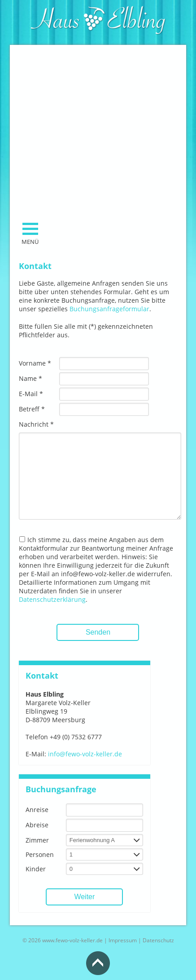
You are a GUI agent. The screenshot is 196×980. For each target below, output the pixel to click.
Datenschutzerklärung (52, 599)
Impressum (123, 940)
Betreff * (32, 409)
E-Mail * (31, 394)
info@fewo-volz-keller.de (85, 754)
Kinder (36, 869)
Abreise (37, 825)
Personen (40, 854)
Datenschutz (158, 940)
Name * (30, 378)
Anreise (37, 810)
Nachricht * (36, 424)
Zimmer (37, 840)
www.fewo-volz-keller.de (72, 940)
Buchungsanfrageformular (109, 309)
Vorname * (35, 363)
